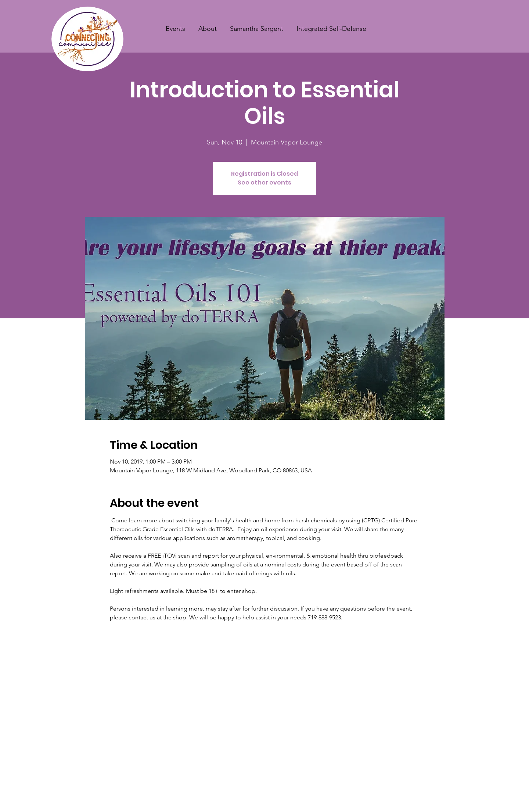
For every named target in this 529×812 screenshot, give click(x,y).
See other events (264, 183)
